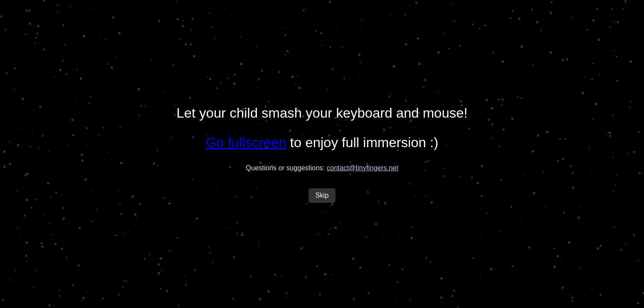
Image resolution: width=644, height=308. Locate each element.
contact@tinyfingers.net (363, 168)
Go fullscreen (246, 142)
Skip (322, 195)
